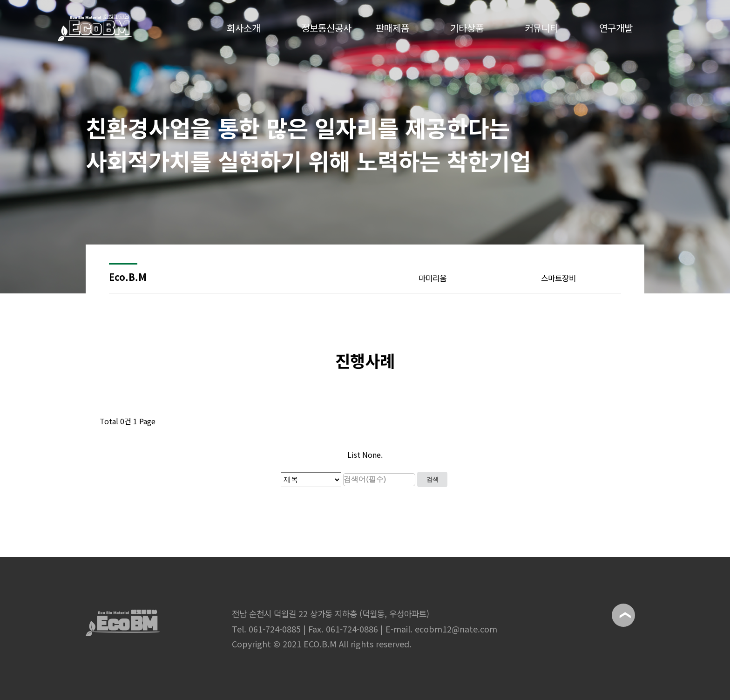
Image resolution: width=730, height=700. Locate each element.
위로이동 (623, 615)
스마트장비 (558, 278)
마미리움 (433, 278)
